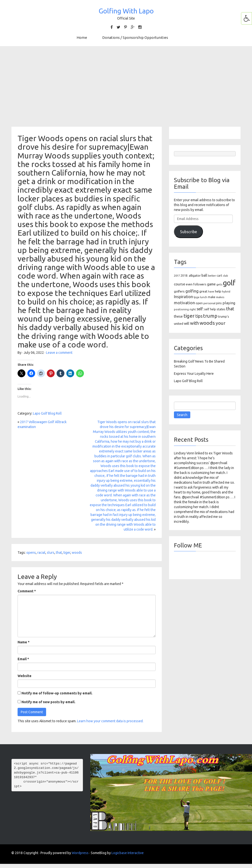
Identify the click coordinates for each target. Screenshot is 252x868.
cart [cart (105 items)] (219, 276)
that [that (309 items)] (230, 309)
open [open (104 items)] (199, 303)
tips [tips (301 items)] (199, 316)
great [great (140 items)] (203, 291)
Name (24, 642)
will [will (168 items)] (187, 323)
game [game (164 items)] (211, 284)
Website (25, 676)
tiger (67, 553)
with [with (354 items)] (194, 323)
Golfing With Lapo (126, 11)
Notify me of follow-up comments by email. (57, 693)
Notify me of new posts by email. (48, 702)
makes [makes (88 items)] (220, 297)
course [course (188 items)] (180, 284)
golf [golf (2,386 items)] (229, 283)
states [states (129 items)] (221, 309)
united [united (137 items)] (179, 324)
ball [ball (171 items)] (204, 275)
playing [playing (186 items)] (229, 303)
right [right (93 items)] (193, 309)
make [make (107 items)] (212, 297)
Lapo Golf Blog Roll (47, 413)
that (59, 553)
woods (77, 553)
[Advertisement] (126, 86)
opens (31, 553)
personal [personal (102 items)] (209, 303)
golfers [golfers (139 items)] (179, 291)
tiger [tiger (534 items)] (189, 316)
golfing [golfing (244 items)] (192, 291)
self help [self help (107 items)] (210, 309)
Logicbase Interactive (128, 853)
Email (23, 659)
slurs (51, 553)
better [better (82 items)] (212, 276)
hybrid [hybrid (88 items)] (226, 292)
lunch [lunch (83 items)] (204, 297)
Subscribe (188, 232)
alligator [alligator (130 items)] (195, 276)
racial (41, 553)
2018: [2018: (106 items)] (184, 276)
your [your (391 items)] (221, 323)
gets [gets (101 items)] (219, 284)
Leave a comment (59, 353)
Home (82, 37)
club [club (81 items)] (225, 276)
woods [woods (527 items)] (207, 323)
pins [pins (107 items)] (219, 303)
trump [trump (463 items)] (210, 316)
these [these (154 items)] (178, 316)
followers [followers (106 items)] (200, 284)
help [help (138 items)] (218, 291)
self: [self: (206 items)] (200, 309)
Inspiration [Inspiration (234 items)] (183, 297)
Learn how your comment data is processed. (110, 721)
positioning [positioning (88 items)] (181, 309)
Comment (27, 591)
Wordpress (80, 853)
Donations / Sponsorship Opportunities (135, 37)
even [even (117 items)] (189, 284)
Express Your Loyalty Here (194, 374)
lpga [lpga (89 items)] (197, 297)
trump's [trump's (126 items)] (224, 316)
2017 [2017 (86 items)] (177, 276)
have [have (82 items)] (211, 292)
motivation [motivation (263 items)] (184, 303)
